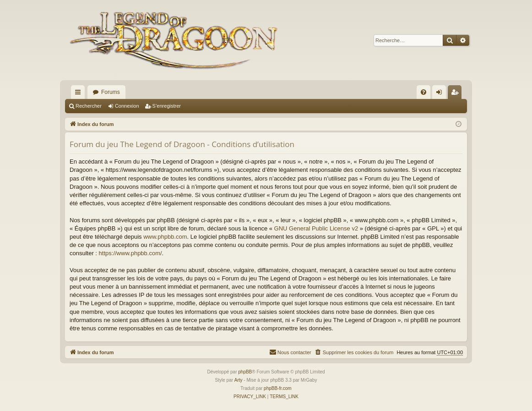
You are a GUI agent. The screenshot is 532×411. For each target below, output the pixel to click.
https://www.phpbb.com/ (130, 253)
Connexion (127, 106)
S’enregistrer (167, 106)
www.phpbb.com (165, 237)
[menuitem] (423, 92)
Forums (111, 92)
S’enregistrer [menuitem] (457, 94)
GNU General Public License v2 (316, 228)
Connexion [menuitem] (441, 94)
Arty (239, 380)
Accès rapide (80, 94)
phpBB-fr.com (278, 388)
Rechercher (89, 106)
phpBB (245, 372)
